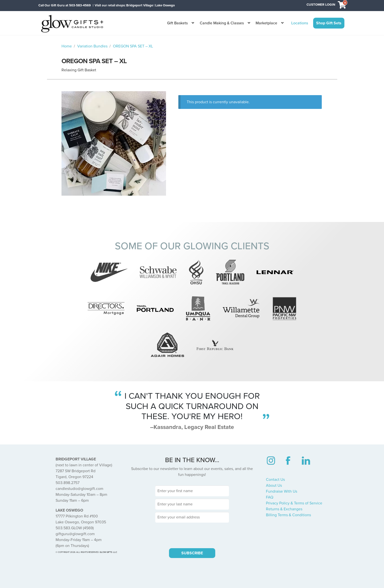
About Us (274, 485)
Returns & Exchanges (284, 509)
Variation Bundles (92, 46)
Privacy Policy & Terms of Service (294, 503)
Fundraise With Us (282, 491)
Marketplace (266, 23)
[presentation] (192, 535)
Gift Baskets (177, 23)
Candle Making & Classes (222, 23)
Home (67, 46)
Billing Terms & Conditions (288, 515)
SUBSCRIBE (192, 553)
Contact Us (275, 480)
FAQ (270, 497)
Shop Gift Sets (329, 23)
